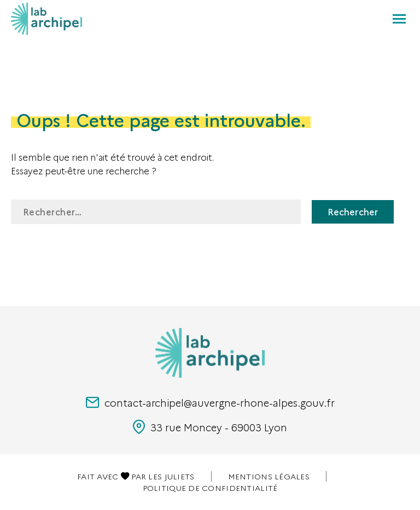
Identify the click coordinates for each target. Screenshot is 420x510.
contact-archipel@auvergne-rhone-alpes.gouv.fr (210, 403)
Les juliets (171, 476)
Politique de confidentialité (210, 488)
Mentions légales (269, 476)
